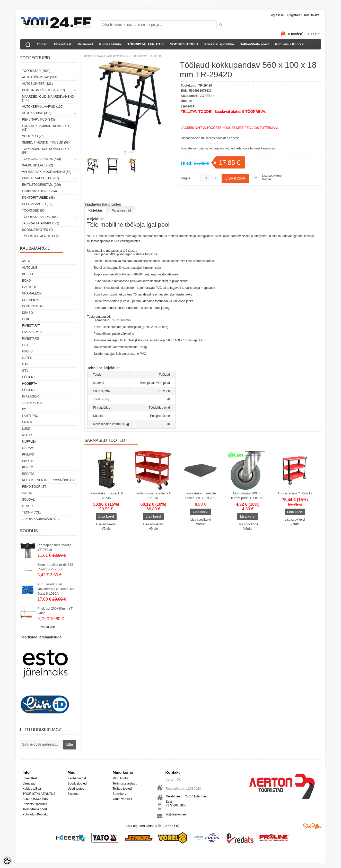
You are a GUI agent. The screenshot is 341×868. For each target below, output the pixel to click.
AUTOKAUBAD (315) (37, 113)
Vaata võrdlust (123, 799)
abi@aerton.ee (176, 814)
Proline (29, 461)
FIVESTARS (31, 339)
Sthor (28, 506)
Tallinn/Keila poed (255, 44)
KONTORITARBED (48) (38, 198)
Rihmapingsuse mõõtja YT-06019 (55, 547)
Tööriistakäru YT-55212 (295, 493)
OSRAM (28, 448)
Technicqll (32, 512)
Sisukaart (74, 794)
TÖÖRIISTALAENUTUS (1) (41, 236)
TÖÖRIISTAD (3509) (36, 71)
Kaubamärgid (77, 778)
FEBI (26, 319)
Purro (28, 467)
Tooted (42, 44)
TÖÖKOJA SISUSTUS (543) (42, 159)
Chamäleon (32, 293)
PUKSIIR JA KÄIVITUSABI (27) (44, 90)
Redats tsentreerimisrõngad (48, 480)
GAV (25, 364)
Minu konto (120, 778)
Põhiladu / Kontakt (290, 44)
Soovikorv (120, 794)
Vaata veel (48, 627)
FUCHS (27, 351)
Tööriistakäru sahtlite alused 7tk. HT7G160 (201, 496)
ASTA (26, 261)
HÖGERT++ (30, 390)
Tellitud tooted (122, 789)
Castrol (29, 287)
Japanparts (32, 403)
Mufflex (29, 442)
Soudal (28, 500)
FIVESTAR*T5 (32, 332)
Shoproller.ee (312, 826)
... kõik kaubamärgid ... (41, 519)
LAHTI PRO (30, 416)
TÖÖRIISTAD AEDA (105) (40, 217)
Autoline (30, 268)
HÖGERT (29, 377)
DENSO (28, 313)
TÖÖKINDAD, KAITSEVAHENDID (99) (46, 151)
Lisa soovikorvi (272, 176)
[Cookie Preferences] (7, 861)
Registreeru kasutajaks (303, 15)
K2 (24, 409)
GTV (25, 371)
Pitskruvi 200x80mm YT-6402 (56, 611)
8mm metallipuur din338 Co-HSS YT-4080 (55, 567)
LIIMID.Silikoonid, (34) (40, 191)
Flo (25, 345)
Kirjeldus (96, 210)
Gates (27, 358)
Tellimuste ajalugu (125, 783)
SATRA (27, 493)
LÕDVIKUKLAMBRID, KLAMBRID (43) (46, 128)
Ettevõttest (63, 44)
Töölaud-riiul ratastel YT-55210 (153, 496)
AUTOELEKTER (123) (37, 84)
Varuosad (85, 44)
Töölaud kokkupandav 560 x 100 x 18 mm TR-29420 (128, 56)
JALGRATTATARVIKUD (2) (41, 223)
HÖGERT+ (30, 384)
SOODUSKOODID (184, 44)
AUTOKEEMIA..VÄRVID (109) (43, 107)
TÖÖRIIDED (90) (34, 210)
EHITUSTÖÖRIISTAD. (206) (42, 185)
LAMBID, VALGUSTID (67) (41, 178)
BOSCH (28, 274)
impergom (31, 397)
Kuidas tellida (110, 44)
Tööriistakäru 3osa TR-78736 (106, 496)
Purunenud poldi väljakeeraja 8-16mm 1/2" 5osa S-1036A (56, 589)
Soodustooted (77, 783)
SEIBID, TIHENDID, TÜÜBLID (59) (46, 142)
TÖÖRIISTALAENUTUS (146, 44)
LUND (26, 429)
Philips (28, 454)
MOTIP (27, 435)
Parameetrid (121, 210)
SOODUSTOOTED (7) (38, 230)
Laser (27, 422)
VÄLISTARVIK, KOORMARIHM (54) (47, 172)
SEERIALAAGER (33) (37, 204)
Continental (33, 306)
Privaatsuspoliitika (219, 44)
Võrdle (266, 179)
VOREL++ (207, 96)
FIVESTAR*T (31, 326)
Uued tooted (76, 789)
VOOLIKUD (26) (33, 136)
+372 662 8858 (176, 805)
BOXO (27, 281)
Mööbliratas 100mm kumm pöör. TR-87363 (248, 496)
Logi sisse (277, 15)
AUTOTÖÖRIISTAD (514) (40, 77)
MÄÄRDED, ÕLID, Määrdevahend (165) (48, 98)
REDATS (28, 474)
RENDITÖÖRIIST (34, 487)
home (88, 56)
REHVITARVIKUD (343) (39, 120)
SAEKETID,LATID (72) (38, 165)
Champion (30, 300)
